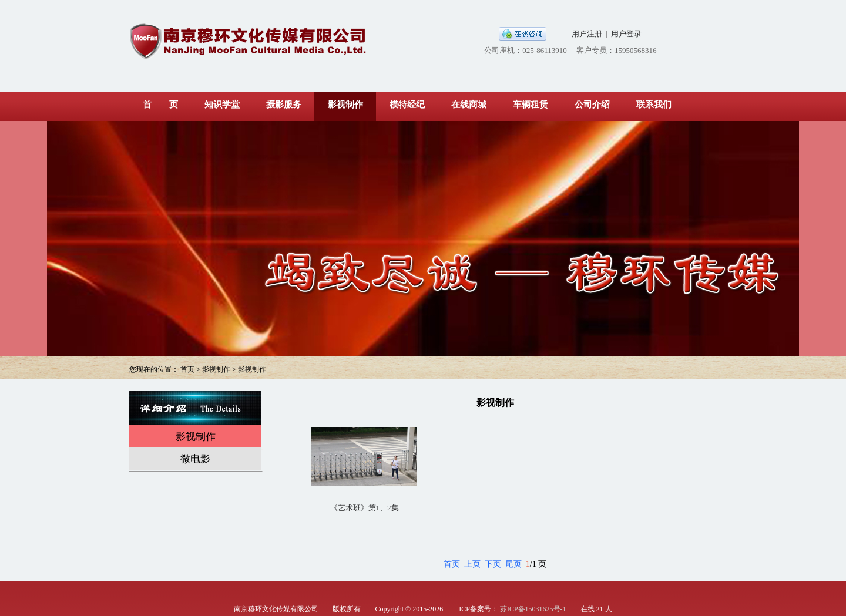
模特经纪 (407, 105)
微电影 (195, 459)
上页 (472, 564)
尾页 (513, 564)
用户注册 (587, 34)
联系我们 (654, 105)
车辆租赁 (531, 105)
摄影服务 (284, 105)
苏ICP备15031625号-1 (533, 609)
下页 (493, 564)
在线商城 (469, 105)
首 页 (160, 105)
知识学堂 (222, 105)
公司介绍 (592, 105)
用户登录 (626, 34)
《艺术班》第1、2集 (365, 508)
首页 (452, 564)
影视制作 (345, 105)
